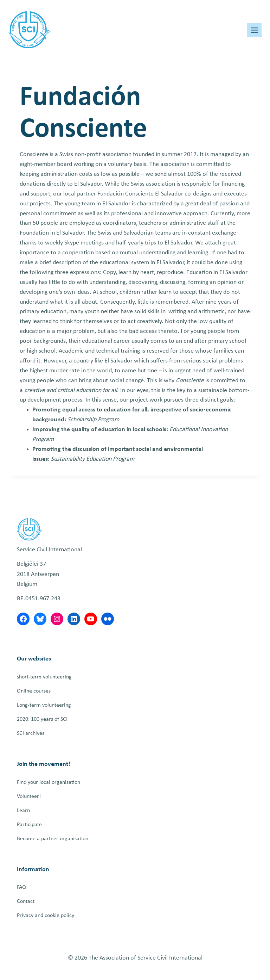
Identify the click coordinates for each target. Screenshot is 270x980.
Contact (26, 901)
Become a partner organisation (53, 839)
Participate (29, 825)
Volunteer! (29, 796)
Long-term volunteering (44, 705)
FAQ (21, 887)
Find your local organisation (49, 782)
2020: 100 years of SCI (42, 719)
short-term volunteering (44, 677)
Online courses (34, 691)
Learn (23, 811)
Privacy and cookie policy (46, 916)
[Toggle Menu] (254, 30)
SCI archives (31, 733)
